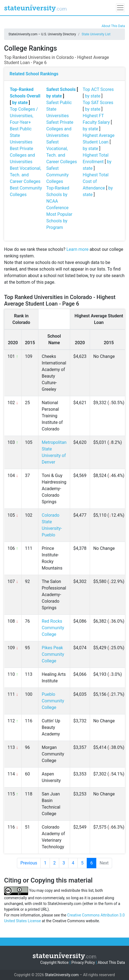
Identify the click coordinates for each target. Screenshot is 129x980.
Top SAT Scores (98, 103)
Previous (29, 863)
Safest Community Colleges (58, 175)
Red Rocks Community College (53, 628)
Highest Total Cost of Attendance (95, 181)
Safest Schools (61, 89)
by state (20, 103)
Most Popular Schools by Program (59, 221)
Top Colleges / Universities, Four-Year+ (24, 116)
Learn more (77, 249)
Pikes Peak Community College (53, 654)
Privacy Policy (83, 962)
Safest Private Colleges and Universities (60, 129)
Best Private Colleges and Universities (22, 155)
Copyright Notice (54, 962)
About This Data (113, 26)
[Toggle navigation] (120, 8)
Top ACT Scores (98, 89)
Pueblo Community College (53, 701)
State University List (96, 34)
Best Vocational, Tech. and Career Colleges (25, 175)
